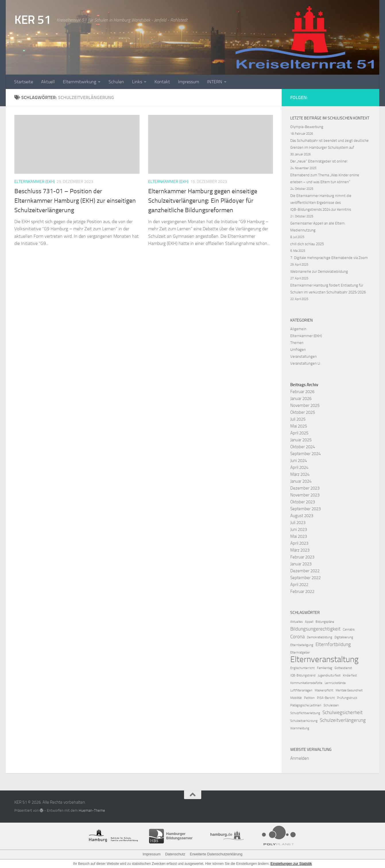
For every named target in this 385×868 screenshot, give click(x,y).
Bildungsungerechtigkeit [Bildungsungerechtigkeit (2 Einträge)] (315, 629)
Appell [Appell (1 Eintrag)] (309, 622)
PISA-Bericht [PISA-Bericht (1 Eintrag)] (326, 698)
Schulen (116, 82)
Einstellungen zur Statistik (291, 863)
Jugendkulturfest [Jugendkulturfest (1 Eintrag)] (329, 675)
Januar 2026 (301, 399)
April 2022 (299, 585)
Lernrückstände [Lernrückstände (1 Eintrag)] (335, 683)
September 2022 (305, 578)
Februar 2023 (302, 557)
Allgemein (298, 329)
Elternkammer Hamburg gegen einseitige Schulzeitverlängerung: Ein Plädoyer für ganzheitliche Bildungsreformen (203, 201)
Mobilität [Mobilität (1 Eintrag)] (296, 698)
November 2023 (305, 495)
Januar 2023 (301, 564)
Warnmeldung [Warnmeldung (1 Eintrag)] (300, 728)
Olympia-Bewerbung (307, 127)
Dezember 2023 (305, 488)
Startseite (24, 82)
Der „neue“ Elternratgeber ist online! (319, 161)
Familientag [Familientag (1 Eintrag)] (325, 668)
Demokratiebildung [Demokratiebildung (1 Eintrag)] (320, 637)
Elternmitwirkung (80, 82)
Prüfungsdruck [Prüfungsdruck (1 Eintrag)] (347, 698)
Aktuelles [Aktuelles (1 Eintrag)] (296, 622)
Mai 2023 (299, 536)
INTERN (215, 82)
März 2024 (300, 474)
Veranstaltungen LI (305, 363)
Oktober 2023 (303, 502)
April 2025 (299, 433)
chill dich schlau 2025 (307, 244)
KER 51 (33, 20)
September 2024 (305, 454)
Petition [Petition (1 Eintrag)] (309, 698)
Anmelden (300, 758)
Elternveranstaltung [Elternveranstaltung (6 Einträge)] (324, 660)
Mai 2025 (299, 426)
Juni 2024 (299, 461)
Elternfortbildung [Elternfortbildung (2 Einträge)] (333, 644)
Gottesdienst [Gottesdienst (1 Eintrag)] (343, 668)
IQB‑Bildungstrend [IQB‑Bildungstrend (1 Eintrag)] (303, 675)
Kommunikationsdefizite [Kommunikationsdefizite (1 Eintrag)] (306, 683)
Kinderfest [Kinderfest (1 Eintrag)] (350, 675)
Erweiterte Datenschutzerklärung (215, 854)
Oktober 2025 (303, 412)
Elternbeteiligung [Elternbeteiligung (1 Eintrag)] (302, 645)
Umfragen (298, 350)
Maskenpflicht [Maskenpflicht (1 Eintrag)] (324, 690)
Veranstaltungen (303, 356)
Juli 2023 (298, 523)
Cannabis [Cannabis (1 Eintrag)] (349, 630)
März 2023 (300, 550)
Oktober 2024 (303, 447)
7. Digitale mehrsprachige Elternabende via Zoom (329, 258)
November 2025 (305, 405)
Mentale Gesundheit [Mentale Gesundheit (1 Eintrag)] (349, 690)
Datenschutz (176, 854)
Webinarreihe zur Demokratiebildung (319, 271)
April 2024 (299, 467)
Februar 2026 (302, 392)
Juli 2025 (298, 419)
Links (137, 82)
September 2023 (305, 509)
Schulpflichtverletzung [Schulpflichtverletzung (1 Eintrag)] (305, 713)
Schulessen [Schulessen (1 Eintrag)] (331, 705)
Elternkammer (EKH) (35, 182)
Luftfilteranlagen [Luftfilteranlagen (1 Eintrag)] (301, 690)
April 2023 (299, 543)
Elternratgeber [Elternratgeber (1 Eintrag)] (300, 653)
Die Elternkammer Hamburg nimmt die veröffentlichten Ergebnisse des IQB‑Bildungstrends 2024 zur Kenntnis (321, 203)
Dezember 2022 (305, 571)
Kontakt (162, 82)
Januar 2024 (301, 481)
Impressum (188, 82)
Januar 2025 (301, 440)
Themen (297, 343)
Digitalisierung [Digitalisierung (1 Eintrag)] (344, 637)
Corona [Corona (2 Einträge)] (297, 637)
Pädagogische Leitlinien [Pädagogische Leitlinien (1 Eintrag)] (306, 705)
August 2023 (302, 516)
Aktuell (48, 82)
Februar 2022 (302, 591)
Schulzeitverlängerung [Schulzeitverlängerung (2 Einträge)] (343, 720)
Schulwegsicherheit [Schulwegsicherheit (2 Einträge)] (343, 712)
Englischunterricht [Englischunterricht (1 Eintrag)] (302, 668)
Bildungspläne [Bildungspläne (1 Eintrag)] (325, 622)
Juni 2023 (299, 529)
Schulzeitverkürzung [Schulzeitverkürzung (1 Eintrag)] (304, 721)
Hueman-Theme (92, 810)
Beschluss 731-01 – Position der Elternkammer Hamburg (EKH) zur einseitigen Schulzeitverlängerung (75, 201)
